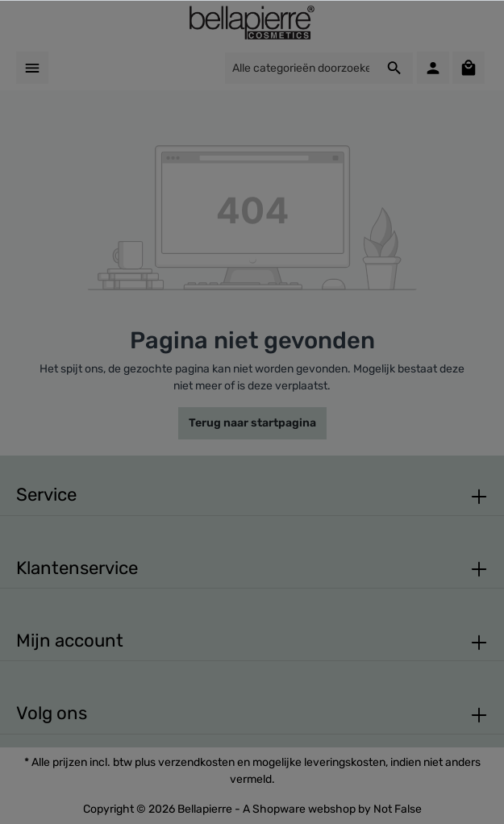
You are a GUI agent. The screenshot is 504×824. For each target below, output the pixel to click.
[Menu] (32, 68)
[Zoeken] (395, 68)
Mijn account (70, 641)
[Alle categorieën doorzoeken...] (300, 68)
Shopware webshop (304, 809)
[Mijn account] (433, 68)
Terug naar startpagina (252, 423)
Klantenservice (77, 568)
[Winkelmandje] (469, 68)
